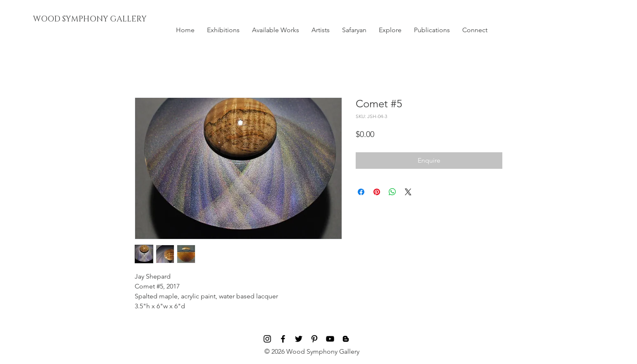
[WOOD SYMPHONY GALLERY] (109, 19)
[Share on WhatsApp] (392, 192)
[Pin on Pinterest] (377, 192)
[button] (223, 30)
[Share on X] (408, 192)
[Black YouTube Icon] (330, 339)
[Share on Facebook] (361, 192)
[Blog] (346, 339)
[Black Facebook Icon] (283, 339)
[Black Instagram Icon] (267, 339)
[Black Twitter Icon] (299, 339)
